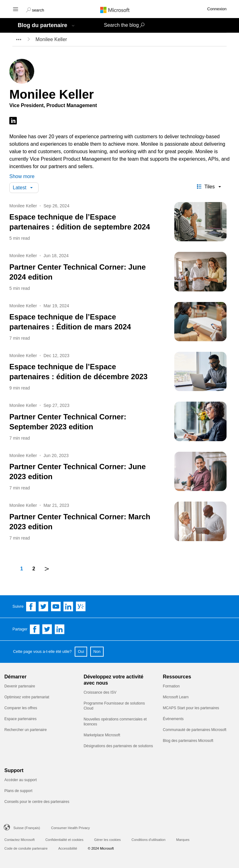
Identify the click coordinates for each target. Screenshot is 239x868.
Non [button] (97, 652)
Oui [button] (81, 652)
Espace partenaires (20, 719)
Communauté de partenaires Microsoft (194, 730)
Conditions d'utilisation (148, 840)
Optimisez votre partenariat (27, 697)
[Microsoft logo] (119, 10)
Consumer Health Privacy (70, 828)
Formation (171, 686)
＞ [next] (47, 568)
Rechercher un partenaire (26, 730)
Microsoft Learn (176, 697)
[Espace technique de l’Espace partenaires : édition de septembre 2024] (201, 223)
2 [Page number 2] (34, 569)
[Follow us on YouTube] (56, 606)
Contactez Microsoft (19, 840)
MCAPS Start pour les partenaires (191, 708)
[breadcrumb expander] (18, 40)
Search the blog (121, 25)
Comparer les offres (21, 708)
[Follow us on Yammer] (81, 606)
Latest (20, 188)
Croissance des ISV (100, 692)
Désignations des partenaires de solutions (118, 746)
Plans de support (18, 791)
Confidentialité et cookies (64, 840)
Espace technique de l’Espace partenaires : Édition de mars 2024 (70, 322)
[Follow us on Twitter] (44, 606)
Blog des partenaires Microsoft (188, 741)
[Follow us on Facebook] (31, 606)
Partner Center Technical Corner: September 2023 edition (68, 422)
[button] (35, 9)
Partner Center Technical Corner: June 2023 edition (77, 472)
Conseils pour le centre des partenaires (37, 802)
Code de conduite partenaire (26, 848)
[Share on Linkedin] (60, 629)
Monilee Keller (23, 206)
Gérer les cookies (107, 840)
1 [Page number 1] (22, 569)
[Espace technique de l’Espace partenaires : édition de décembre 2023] (201, 373)
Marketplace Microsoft (102, 735)
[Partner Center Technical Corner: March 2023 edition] (201, 523)
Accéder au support (21, 780)
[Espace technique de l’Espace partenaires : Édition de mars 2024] (201, 323)
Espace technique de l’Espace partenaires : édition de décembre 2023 (78, 372)
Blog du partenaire (42, 25)
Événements (173, 719)
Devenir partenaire (20, 686)
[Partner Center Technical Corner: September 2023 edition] (201, 423)
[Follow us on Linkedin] (68, 606)
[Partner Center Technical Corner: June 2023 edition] (201, 472)
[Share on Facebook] (35, 629)
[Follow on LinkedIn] (13, 121)
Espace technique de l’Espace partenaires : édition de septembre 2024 (80, 222)
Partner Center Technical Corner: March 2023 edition (80, 522)
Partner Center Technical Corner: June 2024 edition (77, 272)
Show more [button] (22, 176)
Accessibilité (68, 848)
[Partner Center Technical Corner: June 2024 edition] (201, 273)
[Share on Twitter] (47, 629)
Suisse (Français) (27, 828)
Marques (183, 840)
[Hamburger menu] (15, 9)
